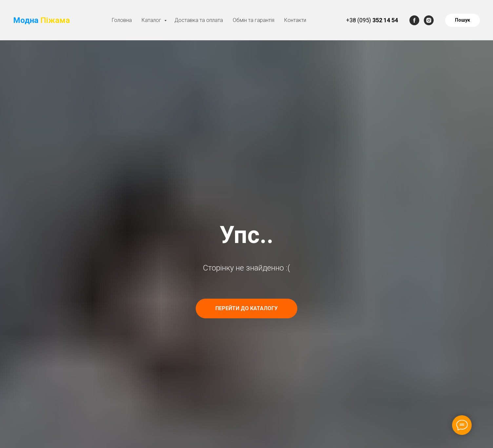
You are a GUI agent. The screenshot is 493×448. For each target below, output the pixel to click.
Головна (122, 20)
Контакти (295, 20)
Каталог (152, 20)
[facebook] (414, 20)
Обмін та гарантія (254, 20)
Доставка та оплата (199, 20)
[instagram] (429, 20)
